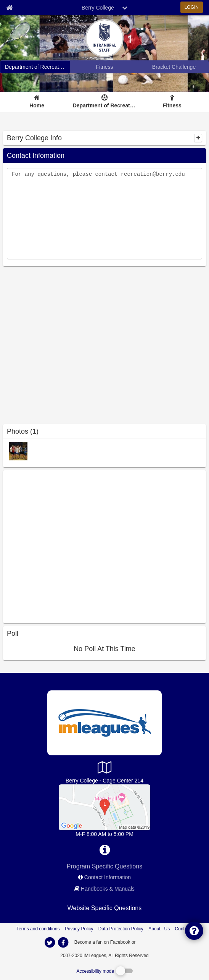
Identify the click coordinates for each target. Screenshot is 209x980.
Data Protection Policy (121, 929)
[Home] (37, 102)
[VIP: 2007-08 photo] (18, 451)
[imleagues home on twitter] (50, 943)
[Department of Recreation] (105, 102)
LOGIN (192, 7)
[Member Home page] (9, 8)
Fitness (172, 105)
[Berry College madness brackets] (174, 67)
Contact (183, 929)
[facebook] (152, 942)
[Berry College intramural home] (35, 67)
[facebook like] (60, 546)
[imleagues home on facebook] (63, 943)
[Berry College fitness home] (104, 67)
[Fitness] (172, 102)
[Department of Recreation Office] (104, 807)
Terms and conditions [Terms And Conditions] (38, 929)
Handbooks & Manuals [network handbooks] (108, 889)
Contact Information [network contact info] (108, 877)
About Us (159, 929)
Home (37, 105)
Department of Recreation (105, 105)
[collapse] (198, 138)
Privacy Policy (79, 929)
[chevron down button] (125, 8)
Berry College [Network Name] (98, 8)
